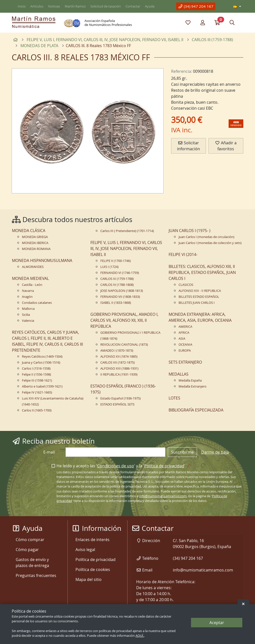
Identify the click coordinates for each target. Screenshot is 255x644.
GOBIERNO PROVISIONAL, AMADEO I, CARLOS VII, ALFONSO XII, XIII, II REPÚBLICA (124, 320)
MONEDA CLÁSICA (29, 231)
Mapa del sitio (89, 579)
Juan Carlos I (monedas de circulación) (206, 237)
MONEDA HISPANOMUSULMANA (42, 260)
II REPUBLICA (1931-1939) (119, 374)
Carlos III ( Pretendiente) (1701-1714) (127, 231)
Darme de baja (215, 452)
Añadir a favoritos (226, 146)
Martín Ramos (75, 6)
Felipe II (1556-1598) (36, 374)
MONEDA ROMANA (36, 249)
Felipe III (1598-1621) (37, 380)
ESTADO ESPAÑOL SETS (117, 404)
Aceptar (217, 623)
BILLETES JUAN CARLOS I (197, 303)
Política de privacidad (164, 466)
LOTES (174, 398)
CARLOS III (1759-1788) (117, 279)
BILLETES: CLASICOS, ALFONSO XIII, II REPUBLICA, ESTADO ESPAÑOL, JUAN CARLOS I (202, 272)
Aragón (27, 297)
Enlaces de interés (93, 540)
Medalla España (190, 380)
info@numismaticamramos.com (163, 496)
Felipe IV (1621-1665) (37, 392)
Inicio (22, 6)
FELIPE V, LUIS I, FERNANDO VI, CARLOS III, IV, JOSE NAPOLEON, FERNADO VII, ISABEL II (126, 248)
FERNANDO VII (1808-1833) (120, 297)
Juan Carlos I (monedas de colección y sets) (210, 243)
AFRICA (184, 333)
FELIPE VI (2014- (183, 254)
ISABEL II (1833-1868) (116, 303)
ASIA (182, 339)
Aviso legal (85, 550)
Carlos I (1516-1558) (36, 368)
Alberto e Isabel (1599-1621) (42, 386)
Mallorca (28, 309)
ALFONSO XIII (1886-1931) (119, 368)
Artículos (37, 6)
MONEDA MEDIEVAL (30, 278)
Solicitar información (189, 146)
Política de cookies (93, 569)
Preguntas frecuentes (36, 575)
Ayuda (150, 6)
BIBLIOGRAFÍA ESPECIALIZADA (196, 410)
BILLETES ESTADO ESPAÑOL (199, 297)
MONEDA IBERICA (35, 243)
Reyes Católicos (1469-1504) (42, 357)
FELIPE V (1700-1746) (116, 261)
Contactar (133, 6)
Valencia (28, 321)
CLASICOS (186, 285)
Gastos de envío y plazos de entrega (32, 563)
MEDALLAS (179, 374)
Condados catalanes (37, 303)
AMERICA (185, 327)
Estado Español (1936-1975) (121, 398)
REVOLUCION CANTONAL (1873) (124, 345)
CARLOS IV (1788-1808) (117, 285)
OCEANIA (185, 345)
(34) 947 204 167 (196, 6)
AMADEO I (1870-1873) (117, 351)
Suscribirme (182, 452)
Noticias (54, 6)
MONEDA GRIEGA (35, 237)
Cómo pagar (27, 550)
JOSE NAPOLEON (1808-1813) (122, 291)
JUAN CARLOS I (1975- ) (190, 231)
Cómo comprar (30, 540)
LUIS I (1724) (109, 267)
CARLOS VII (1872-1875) (118, 362)
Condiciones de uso (116, 466)
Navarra (28, 291)
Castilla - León (32, 285)
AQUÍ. (140, 636)
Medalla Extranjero (192, 386)
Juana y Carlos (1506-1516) (41, 362)
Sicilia (26, 315)
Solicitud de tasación (106, 6)
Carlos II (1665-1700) (37, 410)
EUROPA (185, 351)
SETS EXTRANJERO (185, 362)
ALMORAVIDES (33, 267)
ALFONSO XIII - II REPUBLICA (200, 291)
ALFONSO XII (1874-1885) (119, 357)
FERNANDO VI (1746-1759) (120, 273)
